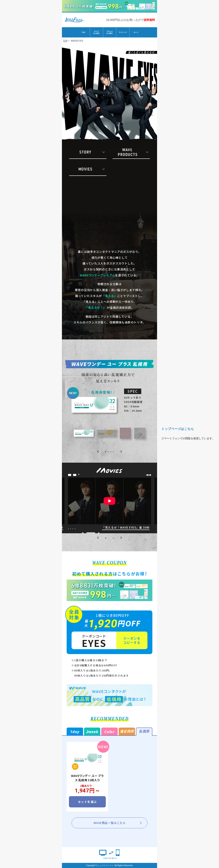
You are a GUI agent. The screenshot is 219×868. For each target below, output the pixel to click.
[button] (98, 538)
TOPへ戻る (31, 434)
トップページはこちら (178, 429)
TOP (65, 41)
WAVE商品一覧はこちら (110, 823)
